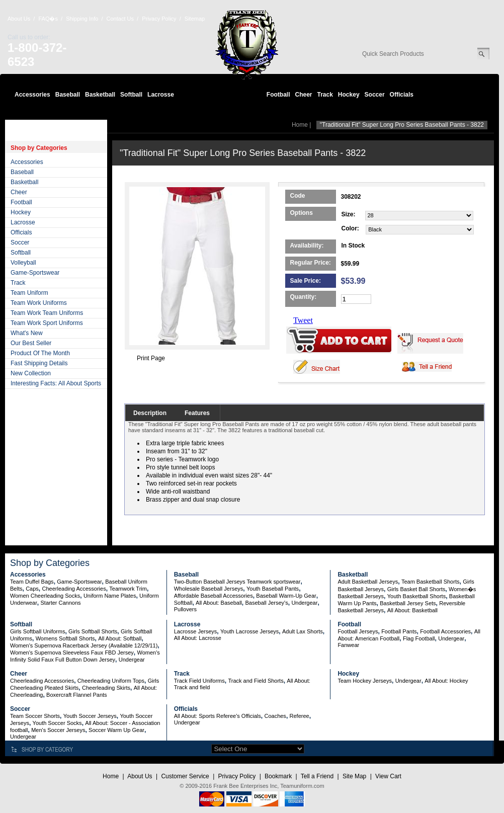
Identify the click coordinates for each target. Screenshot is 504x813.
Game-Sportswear (35, 273)
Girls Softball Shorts (93, 631)
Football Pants (399, 631)
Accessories (32, 95)
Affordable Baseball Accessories (214, 596)
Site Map (354, 776)
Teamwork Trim (128, 589)
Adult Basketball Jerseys (368, 582)
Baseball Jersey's (266, 603)
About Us (19, 19)
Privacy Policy (159, 19)
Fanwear (348, 645)
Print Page (151, 358)
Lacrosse (161, 95)
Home (300, 125)
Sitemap (195, 19)
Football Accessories (445, 631)
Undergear (304, 603)
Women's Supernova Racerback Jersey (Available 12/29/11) (84, 645)
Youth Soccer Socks (57, 723)
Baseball (68, 95)
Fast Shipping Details (39, 363)
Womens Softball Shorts (65, 638)
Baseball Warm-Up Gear (286, 596)
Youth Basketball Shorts (416, 596)
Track (325, 95)
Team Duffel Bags (32, 582)
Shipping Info (82, 19)
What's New (27, 333)
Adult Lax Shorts (303, 631)
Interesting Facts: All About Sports (56, 383)
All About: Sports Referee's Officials (218, 716)
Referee (300, 716)
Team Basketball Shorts (431, 582)
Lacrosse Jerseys (196, 631)
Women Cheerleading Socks (45, 596)
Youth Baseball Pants (273, 589)
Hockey (349, 95)
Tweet (303, 320)
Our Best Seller (31, 343)
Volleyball (23, 263)
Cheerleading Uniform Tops (111, 681)
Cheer (303, 95)
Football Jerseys (358, 631)
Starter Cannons (60, 603)
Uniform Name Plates (110, 596)
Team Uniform (29, 293)
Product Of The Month (40, 353)
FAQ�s (48, 19)
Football (278, 95)
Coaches (275, 716)
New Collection (31, 373)
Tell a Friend (317, 776)
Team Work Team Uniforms (47, 313)
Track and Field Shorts (256, 681)
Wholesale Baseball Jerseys (209, 589)
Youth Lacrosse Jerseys (249, 631)
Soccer (375, 95)
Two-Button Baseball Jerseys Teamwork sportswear (237, 582)
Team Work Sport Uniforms (47, 323)
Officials (402, 95)
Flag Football (419, 638)
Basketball (100, 95)
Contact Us (120, 19)
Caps (32, 589)
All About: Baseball (219, 603)
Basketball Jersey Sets (408, 603)
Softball (131, 95)
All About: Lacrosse (198, 638)
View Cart (388, 776)
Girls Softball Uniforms (37, 631)
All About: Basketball (412, 610)
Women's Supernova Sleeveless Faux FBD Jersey (72, 653)
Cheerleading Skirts (106, 688)
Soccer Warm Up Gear (116, 730)
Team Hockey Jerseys (365, 681)
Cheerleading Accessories (74, 589)
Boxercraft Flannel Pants (76, 695)
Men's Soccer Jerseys (58, 730)
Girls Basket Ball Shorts (416, 589)
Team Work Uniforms (39, 303)
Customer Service (185, 776)
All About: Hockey (446, 681)
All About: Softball (120, 638)
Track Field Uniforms (199, 681)
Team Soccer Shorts (35, 716)
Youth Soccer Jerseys (90, 716)
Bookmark (278, 776)
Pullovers (185, 609)
